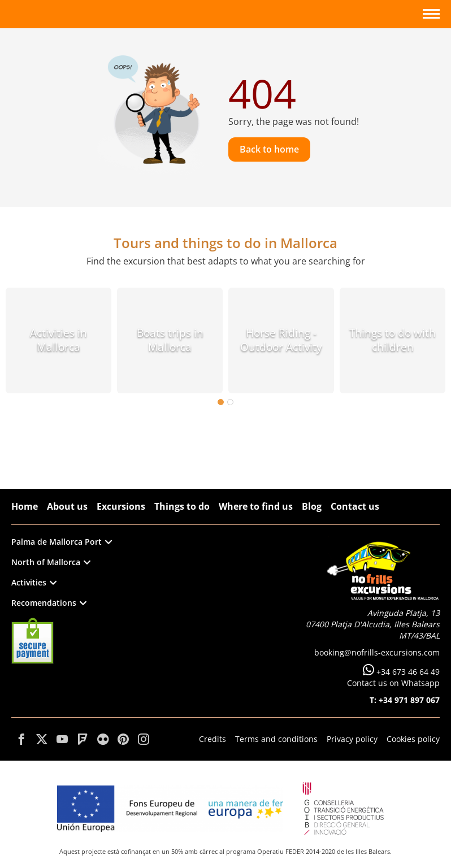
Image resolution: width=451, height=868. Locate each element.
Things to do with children (393, 340)
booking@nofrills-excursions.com (377, 652)
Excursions (121, 506)
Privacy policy (352, 739)
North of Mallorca (51, 562)
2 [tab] (230, 402)
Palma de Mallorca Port (62, 542)
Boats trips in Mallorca (170, 340)
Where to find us (256, 506)
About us (67, 506)
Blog (312, 506)
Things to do (182, 506)
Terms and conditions (276, 739)
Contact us (355, 506)
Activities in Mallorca (58, 340)
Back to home (269, 149)
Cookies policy (413, 739)
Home (25, 506)
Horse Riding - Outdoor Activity (281, 340)
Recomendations (49, 603)
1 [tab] (221, 402)
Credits (213, 739)
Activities (34, 582)
